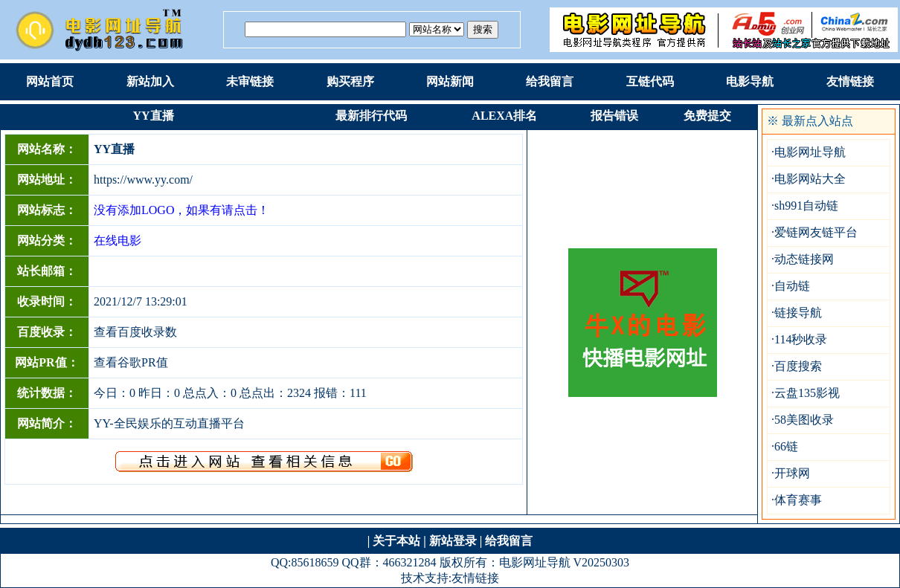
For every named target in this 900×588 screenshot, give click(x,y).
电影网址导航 (810, 152)
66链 (786, 446)
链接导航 (798, 313)
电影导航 (750, 81)
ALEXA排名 (504, 116)
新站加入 (150, 81)
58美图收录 (804, 420)
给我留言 (550, 81)
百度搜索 (798, 366)
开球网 (792, 473)
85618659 (315, 562)
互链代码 (650, 81)
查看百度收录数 (135, 332)
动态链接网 (804, 259)
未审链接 (250, 81)
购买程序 (350, 81)
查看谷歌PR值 (131, 362)
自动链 (792, 286)
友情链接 (850, 81)
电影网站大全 (810, 179)
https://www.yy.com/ (143, 180)
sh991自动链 (806, 206)
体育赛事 (798, 500)
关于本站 (396, 541)
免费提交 (707, 116)
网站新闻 (450, 81)
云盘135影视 (807, 393)
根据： (437, 29)
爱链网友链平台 (816, 232)
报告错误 (614, 116)
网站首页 (50, 81)
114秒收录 (801, 339)
